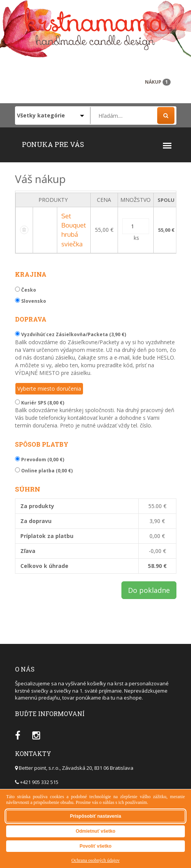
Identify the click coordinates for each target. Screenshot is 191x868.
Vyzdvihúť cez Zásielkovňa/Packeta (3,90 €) (71, 334)
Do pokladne (149, 590)
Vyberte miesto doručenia (49, 389)
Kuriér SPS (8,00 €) (40, 403)
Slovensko (31, 301)
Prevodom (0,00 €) (40, 460)
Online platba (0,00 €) (44, 471)
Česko (26, 290)
